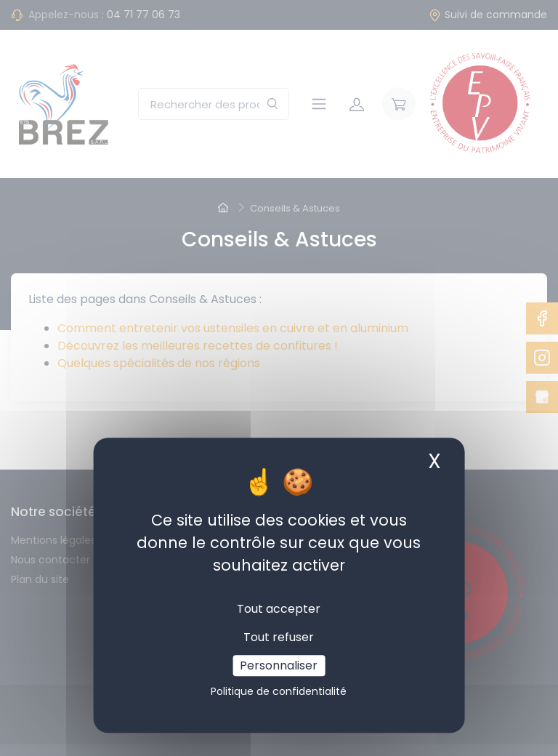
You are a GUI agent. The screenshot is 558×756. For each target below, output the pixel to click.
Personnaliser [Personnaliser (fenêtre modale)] (279, 665)
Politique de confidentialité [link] (279, 691)
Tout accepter (279, 609)
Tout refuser (279, 637)
